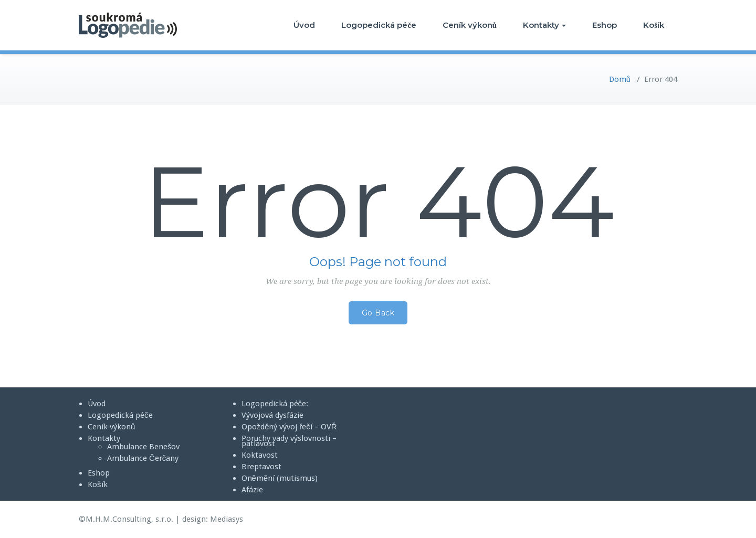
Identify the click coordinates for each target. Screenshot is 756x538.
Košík (654, 25)
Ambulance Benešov (144, 447)
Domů (620, 79)
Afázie (252, 490)
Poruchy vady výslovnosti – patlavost (289, 441)
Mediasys (227, 519)
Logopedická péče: (275, 404)
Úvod (304, 25)
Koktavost (260, 455)
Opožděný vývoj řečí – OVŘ (289, 427)
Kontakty (544, 25)
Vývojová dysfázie (272, 415)
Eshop (605, 25)
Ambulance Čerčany (143, 458)
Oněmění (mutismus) (280, 478)
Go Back (378, 313)
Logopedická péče (379, 25)
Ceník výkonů (470, 25)
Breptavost (261, 467)
